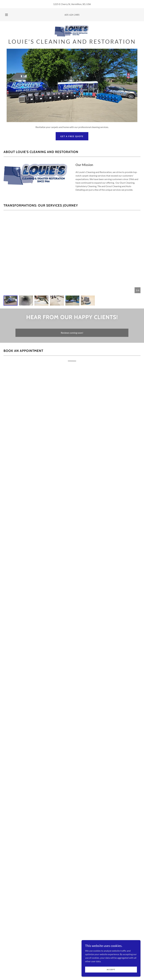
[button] (10, 15)
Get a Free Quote (72, 136)
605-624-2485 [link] (72, 15)
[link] (72, 31)
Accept (111, 969)
